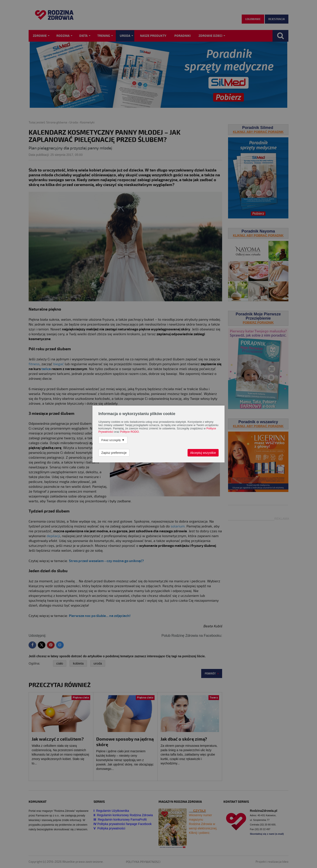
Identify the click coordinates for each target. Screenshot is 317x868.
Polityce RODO (130, 432)
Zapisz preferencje (114, 453)
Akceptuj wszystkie (203, 453)
